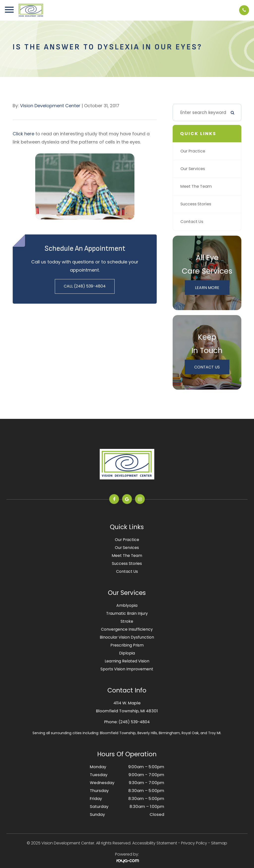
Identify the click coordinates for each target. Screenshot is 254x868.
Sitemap (219, 843)
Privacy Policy (194, 843)
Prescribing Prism (127, 645)
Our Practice (194, 151)
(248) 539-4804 (134, 722)
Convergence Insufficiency (127, 629)
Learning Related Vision (127, 661)
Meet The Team (197, 186)
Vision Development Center (50, 106)
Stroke (127, 621)
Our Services (194, 169)
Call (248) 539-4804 (85, 286)
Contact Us (192, 222)
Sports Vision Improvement (127, 669)
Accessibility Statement (155, 843)
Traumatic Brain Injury (127, 613)
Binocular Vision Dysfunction (127, 637)
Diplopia (127, 653)
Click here (23, 134)
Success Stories (197, 204)
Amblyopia (127, 605)
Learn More (207, 287)
